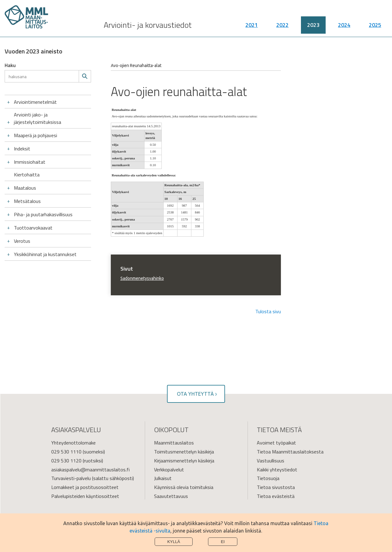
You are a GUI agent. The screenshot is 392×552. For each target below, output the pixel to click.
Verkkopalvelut (169, 470)
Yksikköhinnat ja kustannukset (45, 254)
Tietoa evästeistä (276, 496)
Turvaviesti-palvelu (71, 478)
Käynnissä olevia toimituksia (184, 487)
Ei (223, 542)
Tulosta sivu (268, 311)
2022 (282, 28)
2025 (375, 28)
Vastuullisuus (271, 461)
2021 (252, 28)
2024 (344, 28)
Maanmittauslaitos (174, 443)
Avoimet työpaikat (276, 443)
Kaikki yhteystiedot (277, 470)
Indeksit (22, 149)
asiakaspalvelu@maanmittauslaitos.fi (90, 470)
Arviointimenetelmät (35, 102)
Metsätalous (27, 201)
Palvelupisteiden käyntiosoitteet (85, 496)
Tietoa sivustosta (276, 487)
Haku (10, 65)
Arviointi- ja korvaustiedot (148, 28)
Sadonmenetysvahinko (142, 278)
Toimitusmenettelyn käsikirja (184, 452)
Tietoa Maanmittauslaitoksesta (290, 452)
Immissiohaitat (30, 162)
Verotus (22, 241)
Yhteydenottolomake (73, 443)
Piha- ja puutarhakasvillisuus (43, 214)
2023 (313, 28)
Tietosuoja (268, 478)
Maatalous (25, 188)
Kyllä (174, 542)
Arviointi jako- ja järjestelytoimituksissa (38, 118)
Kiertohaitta (27, 175)
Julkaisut (163, 478)
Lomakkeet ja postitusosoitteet (85, 487)
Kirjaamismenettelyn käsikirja (184, 461)
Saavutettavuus (171, 496)
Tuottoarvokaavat (33, 228)
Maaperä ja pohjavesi (35, 135)
